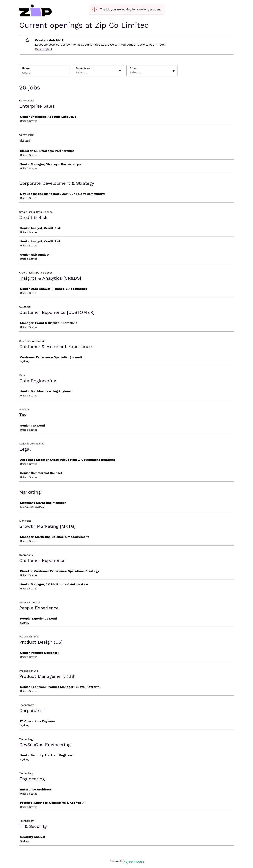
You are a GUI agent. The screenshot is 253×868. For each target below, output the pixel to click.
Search (27, 68)
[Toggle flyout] (120, 71)
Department (84, 68)
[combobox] (76, 72)
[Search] (45, 73)
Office (133, 68)
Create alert (44, 49)
